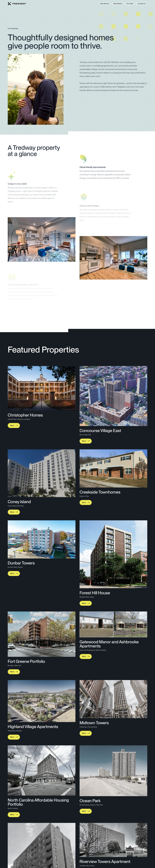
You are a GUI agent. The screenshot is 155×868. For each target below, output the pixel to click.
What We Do (118, 4)
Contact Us (142, 4)
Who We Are (105, 4)
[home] (17, 4)
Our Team (130, 4)
